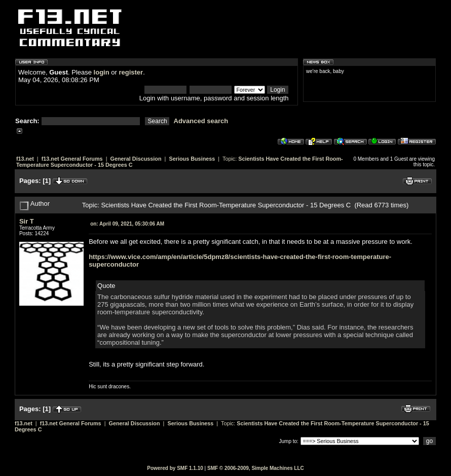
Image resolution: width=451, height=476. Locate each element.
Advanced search (201, 121)
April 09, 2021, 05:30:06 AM (127, 224)
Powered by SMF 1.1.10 (175, 468)
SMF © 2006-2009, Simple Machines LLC (256, 468)
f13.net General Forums (72, 159)
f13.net (25, 159)
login (102, 72)
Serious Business (192, 159)
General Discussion (136, 159)
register (131, 72)
